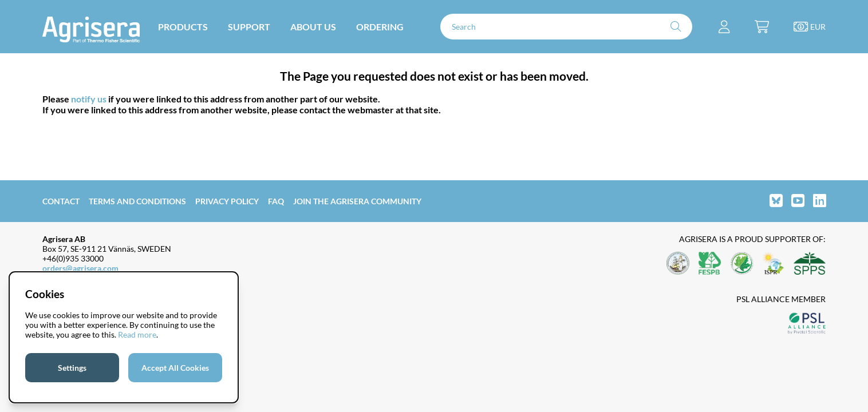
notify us (89, 99)
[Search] (566, 27)
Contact (61, 201)
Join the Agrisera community (357, 201)
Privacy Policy (227, 201)
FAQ (276, 201)
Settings (72, 368)
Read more (137, 334)
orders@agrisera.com (80, 268)
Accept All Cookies (175, 368)
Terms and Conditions (137, 201)
